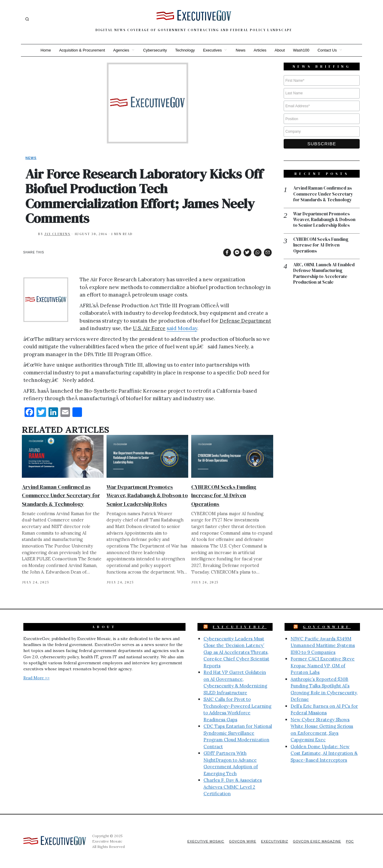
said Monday (182, 328)
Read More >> (37, 678)
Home (45, 50)
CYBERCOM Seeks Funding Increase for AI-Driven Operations (224, 495)
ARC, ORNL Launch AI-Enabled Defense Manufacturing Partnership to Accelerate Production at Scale (324, 274)
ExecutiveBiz (240, 627)
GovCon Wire (242, 841)
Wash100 (302, 50)
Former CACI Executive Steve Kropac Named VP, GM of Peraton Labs (323, 666)
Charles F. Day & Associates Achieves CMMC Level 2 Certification (233, 787)
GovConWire (327, 627)
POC (350, 841)
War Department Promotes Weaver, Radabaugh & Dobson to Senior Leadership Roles (147, 495)
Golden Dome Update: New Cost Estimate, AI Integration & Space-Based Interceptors (324, 753)
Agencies (121, 50)
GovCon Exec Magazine (317, 841)
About (280, 50)
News (241, 50)
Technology (185, 50)
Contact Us (328, 50)
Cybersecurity (155, 50)
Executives (212, 50)
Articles (260, 50)
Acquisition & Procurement (82, 50)
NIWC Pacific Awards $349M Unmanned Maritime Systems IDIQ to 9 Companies (323, 645)
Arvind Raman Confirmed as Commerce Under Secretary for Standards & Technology (61, 495)
